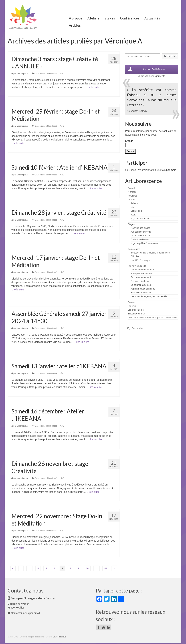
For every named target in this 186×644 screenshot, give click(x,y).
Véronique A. (23, 74)
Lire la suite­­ (93, 87)
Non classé (52, 74)
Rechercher (170, 56)
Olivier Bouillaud (59, 637)
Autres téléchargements (152, 76)
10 (87, 568)
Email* (142, 143)
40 (106, 568)
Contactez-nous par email (24, 613)
